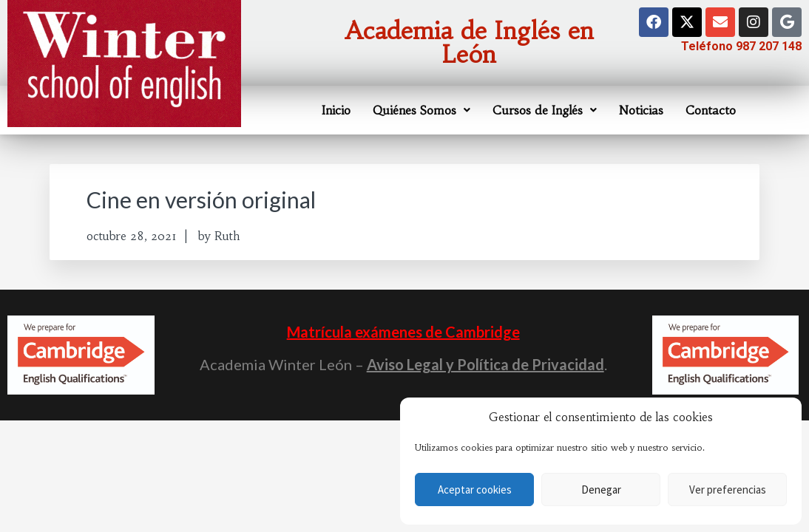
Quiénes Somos (422, 110)
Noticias (641, 110)
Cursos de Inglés (545, 110)
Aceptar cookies (475, 490)
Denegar (601, 490)
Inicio (336, 110)
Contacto (711, 110)
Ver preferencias (728, 490)
